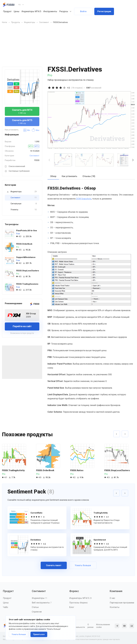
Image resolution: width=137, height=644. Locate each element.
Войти (83, 11)
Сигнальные (24, 204)
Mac (35, 130)
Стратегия (37, 612)
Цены (17, 11)
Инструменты (50, 11)
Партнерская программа (122, 603)
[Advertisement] (68, 47)
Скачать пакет (54, 565)
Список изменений (15, 166)
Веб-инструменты (42, 603)
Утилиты (24, 210)
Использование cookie (103, 626)
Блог (72, 607)
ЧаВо (5, 607)
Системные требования (17, 171)
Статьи (35, 607)
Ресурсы (64, 11)
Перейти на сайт (22, 326)
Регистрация (104, 11)
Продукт (7, 11)
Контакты (115, 607)
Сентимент (34, 156)
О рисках (91, 626)
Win (27, 130)
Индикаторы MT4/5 (31, 11)
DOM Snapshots (84, 199)
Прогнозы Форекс (78, 603)
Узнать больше (19, 634)
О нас (112, 598)
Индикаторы (24, 192)
